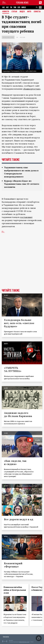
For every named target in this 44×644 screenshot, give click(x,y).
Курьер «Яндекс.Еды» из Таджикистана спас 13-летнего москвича (22, 184)
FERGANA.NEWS (22, 3)
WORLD (24, 7)
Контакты (6, 637)
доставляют (26, 217)
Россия (22, 37)
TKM (15, 7)
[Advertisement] (22, 265)
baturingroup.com (24, 642)
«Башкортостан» (32, 89)
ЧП (17, 37)
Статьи (14, 12)
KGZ (7, 7)
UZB (19, 7)
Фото (29, 12)
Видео (22, 12)
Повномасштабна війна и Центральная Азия (15, 590)
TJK (11, 7)
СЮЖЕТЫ (37, 12)
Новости (6, 12)
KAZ (4, 7)
